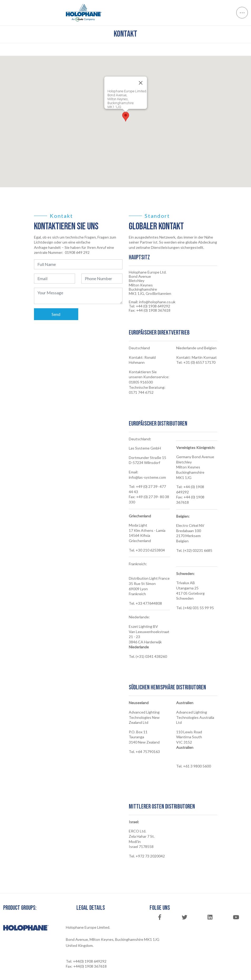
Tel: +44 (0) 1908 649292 (149, 306)
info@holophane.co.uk (157, 302)
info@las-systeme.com (147, 477)
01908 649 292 (77, 252)
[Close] (141, 83)
